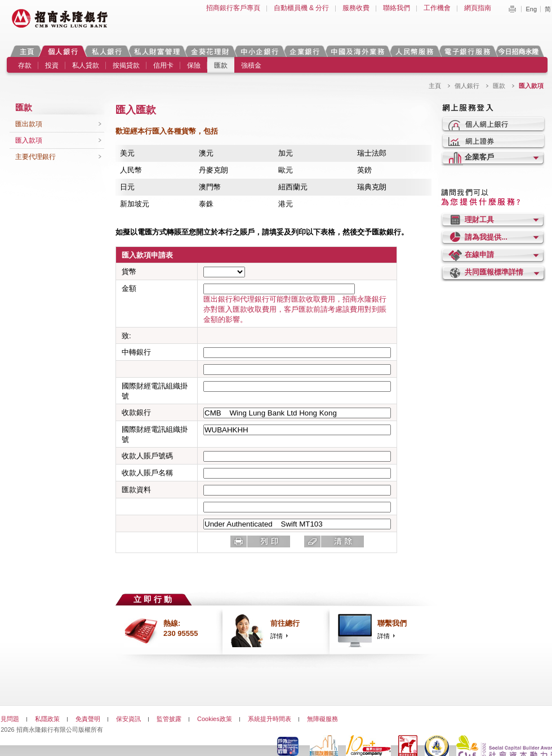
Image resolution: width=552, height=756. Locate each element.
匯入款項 (29, 140)
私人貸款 (86, 65)
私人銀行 (106, 51)
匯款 (221, 65)
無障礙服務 (322, 719)
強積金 (251, 65)
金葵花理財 (210, 51)
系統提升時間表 (270, 719)
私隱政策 (47, 719)
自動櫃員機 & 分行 (302, 8)
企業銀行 (304, 51)
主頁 (27, 51)
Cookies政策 (215, 719)
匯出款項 (29, 124)
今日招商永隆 (520, 51)
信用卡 (163, 65)
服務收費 (356, 8)
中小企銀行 (259, 51)
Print (512, 9)
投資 (52, 65)
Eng (531, 9)
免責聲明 (88, 719)
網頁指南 (478, 8)
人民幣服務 (414, 51)
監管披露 (169, 719)
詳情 (277, 636)
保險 (194, 65)
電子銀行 (467, 51)
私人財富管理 (157, 51)
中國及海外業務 (357, 51)
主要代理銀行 (35, 157)
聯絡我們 (397, 8)
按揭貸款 (126, 65)
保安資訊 (128, 719)
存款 (25, 65)
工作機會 (437, 8)
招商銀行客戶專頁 (233, 8)
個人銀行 (63, 51)
